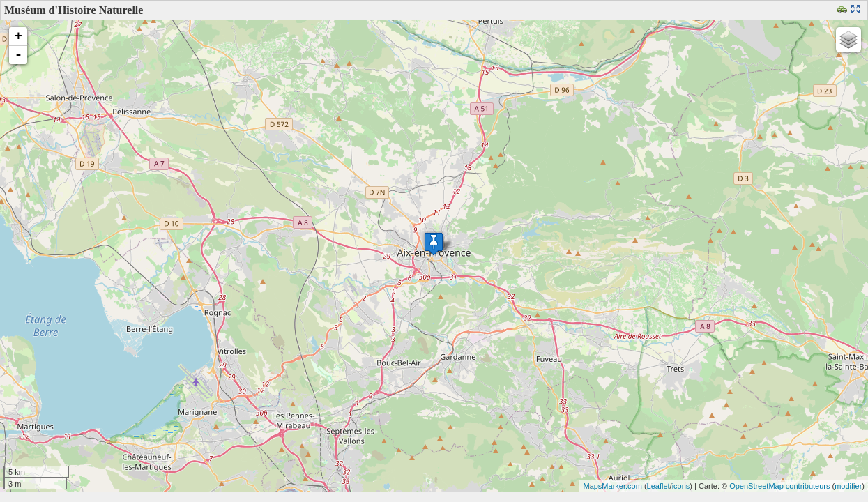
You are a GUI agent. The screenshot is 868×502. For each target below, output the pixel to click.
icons (681, 486)
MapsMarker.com (612, 486)
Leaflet (658, 486)
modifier (848, 486)
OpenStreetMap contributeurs (779, 486)
